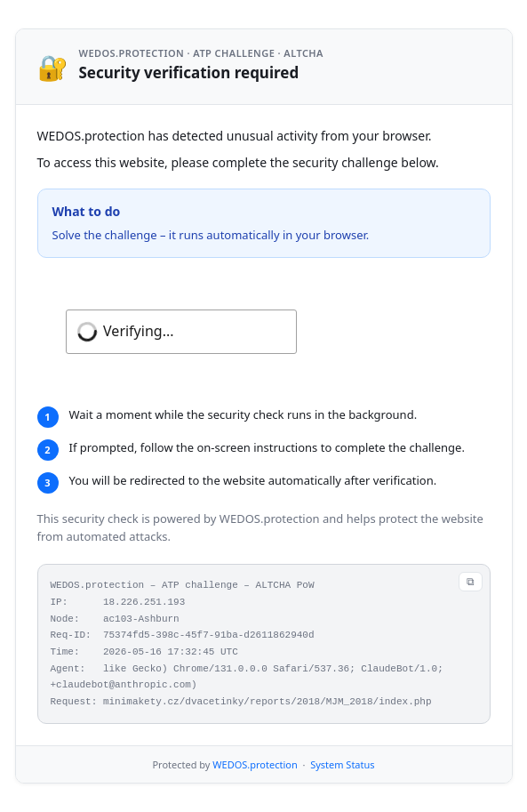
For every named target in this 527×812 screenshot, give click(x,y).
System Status (342, 764)
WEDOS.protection (255, 764)
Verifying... (138, 331)
